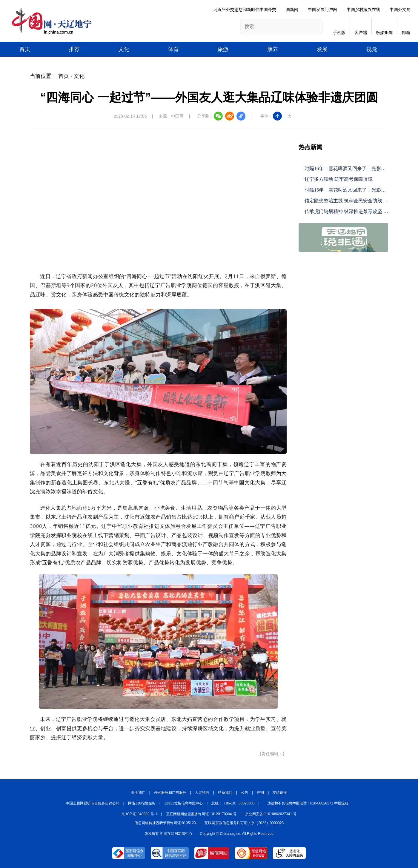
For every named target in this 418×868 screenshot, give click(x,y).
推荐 (74, 49)
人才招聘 (202, 793)
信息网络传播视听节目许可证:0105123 (165, 823)
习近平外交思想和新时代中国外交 (245, 10)
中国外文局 (400, 10)
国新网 (292, 10)
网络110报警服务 (142, 803)
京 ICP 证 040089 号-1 (139, 814)
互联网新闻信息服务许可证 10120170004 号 (201, 814)
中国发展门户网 (322, 10)
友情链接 (280, 793)
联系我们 (225, 793)
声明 (260, 793)
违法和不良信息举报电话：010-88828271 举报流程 (308, 803)
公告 (245, 793)
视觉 (372, 49)
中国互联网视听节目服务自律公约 (93, 803)
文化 (124, 49)
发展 (322, 49)
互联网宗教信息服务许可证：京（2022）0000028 (244, 823)
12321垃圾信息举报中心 (183, 803)
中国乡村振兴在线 (363, 10)
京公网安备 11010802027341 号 (271, 814)
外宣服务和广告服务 (170, 793)
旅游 (223, 49)
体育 (173, 49)
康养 (273, 49)
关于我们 (138, 793)
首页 (25, 49)
